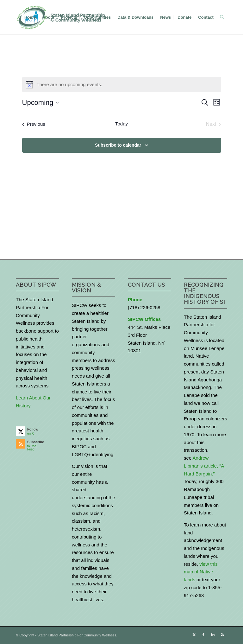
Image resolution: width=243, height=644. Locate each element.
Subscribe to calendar (118, 145)
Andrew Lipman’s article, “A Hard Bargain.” (204, 466)
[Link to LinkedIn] (213, 634)
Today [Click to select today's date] (121, 124)
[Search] (222, 17)
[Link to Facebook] (203, 634)
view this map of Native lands (201, 572)
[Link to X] (194, 634)
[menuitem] (30, 17)
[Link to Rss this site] (222, 634)
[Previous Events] (34, 124)
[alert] (122, 85)
